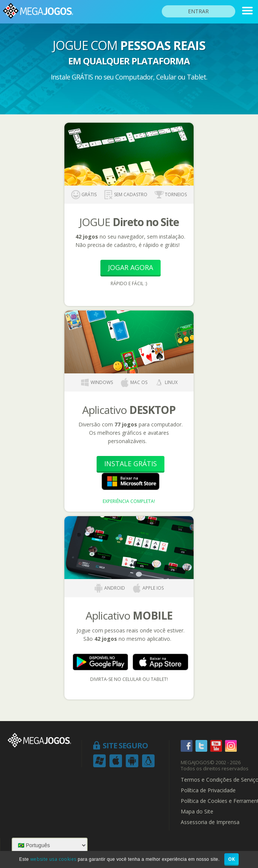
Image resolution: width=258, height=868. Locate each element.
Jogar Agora (131, 267)
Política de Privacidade (208, 790)
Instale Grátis (131, 464)
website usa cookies (53, 859)
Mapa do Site (197, 812)
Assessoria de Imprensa (210, 822)
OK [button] (232, 859)
